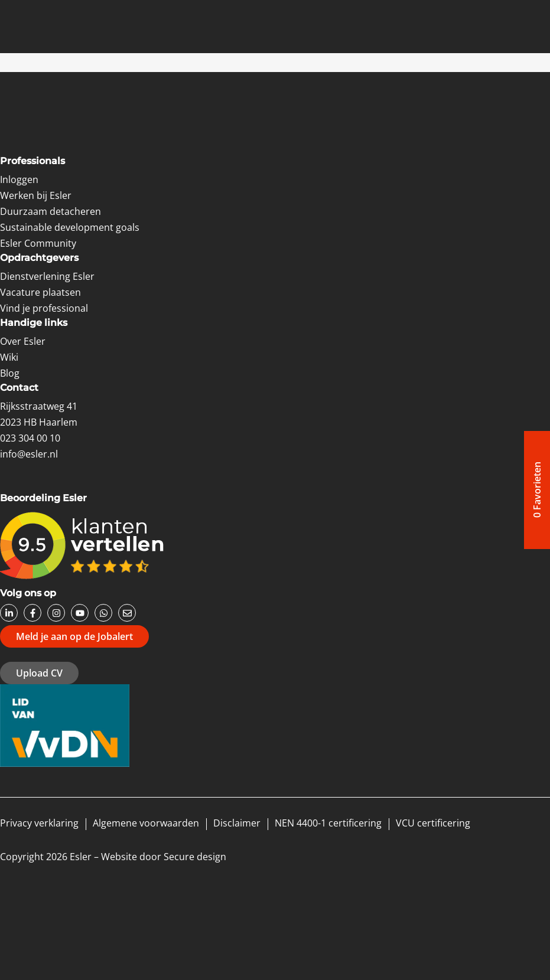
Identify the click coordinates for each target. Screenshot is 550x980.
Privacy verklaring (39, 823)
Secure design (195, 857)
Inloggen (19, 179)
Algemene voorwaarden (146, 823)
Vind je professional (44, 308)
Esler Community (38, 243)
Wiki (9, 357)
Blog (10, 373)
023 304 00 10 (30, 438)
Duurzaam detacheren (51, 211)
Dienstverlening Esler (47, 276)
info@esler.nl (29, 454)
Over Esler (23, 341)
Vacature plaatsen (40, 292)
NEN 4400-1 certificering (328, 823)
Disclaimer (237, 823)
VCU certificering (433, 823)
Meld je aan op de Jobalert (74, 636)
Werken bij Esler (36, 195)
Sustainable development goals (70, 227)
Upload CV (39, 673)
